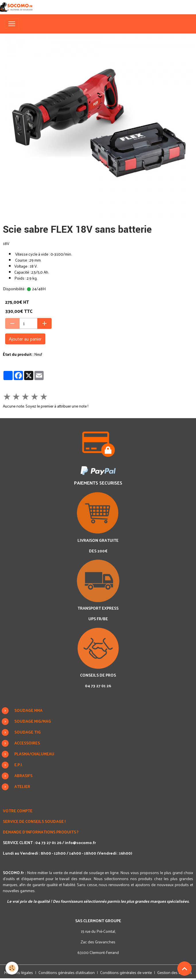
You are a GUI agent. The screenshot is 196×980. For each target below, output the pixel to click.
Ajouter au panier (25, 339)
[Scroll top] (185, 969)
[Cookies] (12, 968)
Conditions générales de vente (126, 972)
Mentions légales (19, 972)
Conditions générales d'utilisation (67, 972)
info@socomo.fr (80, 842)
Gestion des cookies (175, 972)
